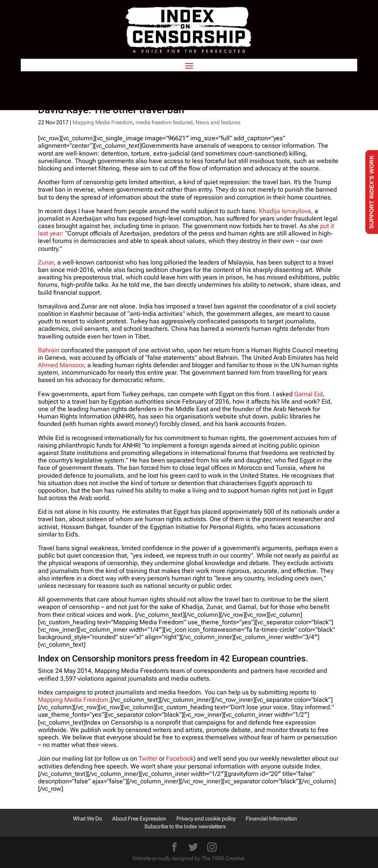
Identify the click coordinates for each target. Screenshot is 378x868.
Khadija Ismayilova (285, 211)
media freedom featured (164, 122)
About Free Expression (139, 819)
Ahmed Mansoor (61, 365)
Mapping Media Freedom (103, 122)
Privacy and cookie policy (206, 819)
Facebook (180, 758)
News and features (218, 122)
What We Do (87, 819)
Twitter (148, 758)
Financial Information (271, 819)
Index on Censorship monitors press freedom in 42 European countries (172, 659)
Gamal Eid (308, 394)
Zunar (46, 262)
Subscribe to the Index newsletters (185, 826)
